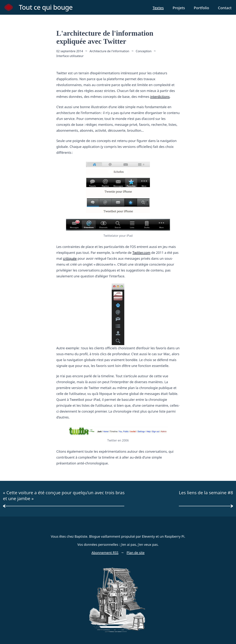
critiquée (70, 258)
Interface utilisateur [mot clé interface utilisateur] (70, 56)
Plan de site (136, 552)
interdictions (160, 96)
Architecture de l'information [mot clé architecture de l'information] (109, 51)
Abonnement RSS (105, 552)
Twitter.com (141, 252)
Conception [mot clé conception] (144, 51)
